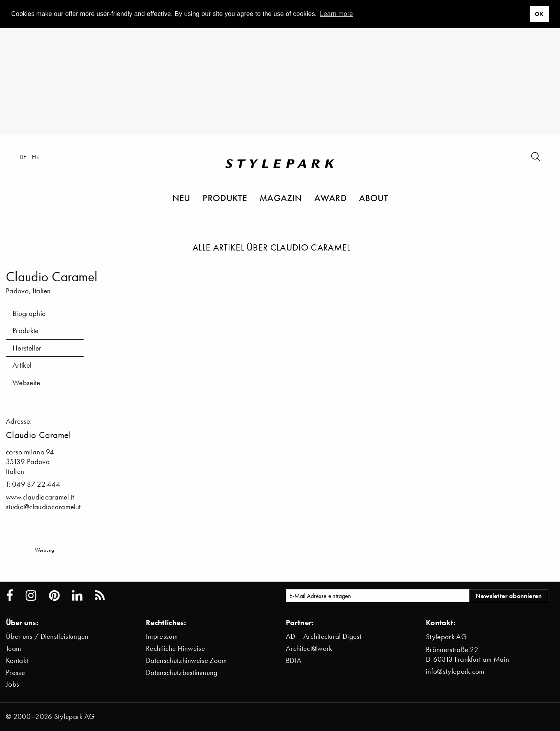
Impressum (162, 636)
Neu (181, 198)
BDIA (294, 660)
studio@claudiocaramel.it (43, 507)
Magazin (281, 198)
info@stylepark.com (455, 671)
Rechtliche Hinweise (175, 648)
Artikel (22, 365)
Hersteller (27, 348)
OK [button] (539, 14)
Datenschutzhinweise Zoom (186, 660)
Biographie (29, 313)
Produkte (225, 198)
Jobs (12, 684)
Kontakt (17, 660)
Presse (15, 672)
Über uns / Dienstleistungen (47, 636)
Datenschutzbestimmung (182, 672)
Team (13, 648)
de (23, 157)
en (36, 157)
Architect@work (309, 648)
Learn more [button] (337, 14)
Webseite (26, 383)
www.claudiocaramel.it (40, 497)
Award (330, 198)
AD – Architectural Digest (324, 636)
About (374, 198)
